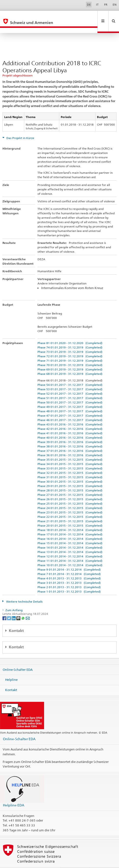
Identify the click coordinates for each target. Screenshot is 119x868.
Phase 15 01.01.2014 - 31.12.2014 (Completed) (70, 533)
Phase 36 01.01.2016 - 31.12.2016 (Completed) (70, 445)
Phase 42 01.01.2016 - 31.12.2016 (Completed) (70, 418)
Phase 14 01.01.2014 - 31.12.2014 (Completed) (70, 537)
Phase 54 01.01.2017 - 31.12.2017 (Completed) (70, 374)
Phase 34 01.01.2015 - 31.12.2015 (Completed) (70, 453)
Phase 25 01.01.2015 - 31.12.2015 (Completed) (70, 493)
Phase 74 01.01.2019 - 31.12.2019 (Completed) (70, 337)
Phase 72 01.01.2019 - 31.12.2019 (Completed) (70, 346)
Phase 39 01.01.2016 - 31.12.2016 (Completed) (70, 431)
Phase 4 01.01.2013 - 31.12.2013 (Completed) (69, 568)
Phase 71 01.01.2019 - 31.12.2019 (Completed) (70, 350)
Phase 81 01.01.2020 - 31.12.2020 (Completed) (70, 332)
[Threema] (19, 607)
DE (89, 5)
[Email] (28, 607)
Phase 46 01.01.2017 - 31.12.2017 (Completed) (70, 409)
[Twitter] (9, 607)
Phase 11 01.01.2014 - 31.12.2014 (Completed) (70, 550)
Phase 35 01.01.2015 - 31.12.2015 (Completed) (70, 449)
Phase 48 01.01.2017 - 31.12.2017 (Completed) (70, 401)
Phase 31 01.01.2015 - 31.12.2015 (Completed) (70, 467)
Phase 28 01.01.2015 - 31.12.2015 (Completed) (70, 480)
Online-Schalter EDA (18, 659)
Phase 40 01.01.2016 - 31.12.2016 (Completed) (70, 427)
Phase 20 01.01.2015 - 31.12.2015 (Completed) (70, 515)
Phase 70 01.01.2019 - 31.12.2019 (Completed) (70, 354)
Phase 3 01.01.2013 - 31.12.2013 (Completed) (69, 572)
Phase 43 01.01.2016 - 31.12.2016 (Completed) (70, 414)
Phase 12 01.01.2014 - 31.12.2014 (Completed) (70, 546)
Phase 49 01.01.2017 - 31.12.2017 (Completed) (70, 396)
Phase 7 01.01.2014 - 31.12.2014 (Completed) (69, 563)
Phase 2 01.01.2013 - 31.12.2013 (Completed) (69, 577)
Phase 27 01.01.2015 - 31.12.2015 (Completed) (70, 484)
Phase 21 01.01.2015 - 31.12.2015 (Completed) (70, 511)
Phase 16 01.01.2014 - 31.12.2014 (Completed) (70, 528)
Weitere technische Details (24, 591)
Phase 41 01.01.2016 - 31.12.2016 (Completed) (70, 423)
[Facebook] (5, 607)
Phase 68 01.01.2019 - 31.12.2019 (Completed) (70, 363)
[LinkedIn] (14, 607)
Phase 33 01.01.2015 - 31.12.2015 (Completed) (70, 458)
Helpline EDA (14, 795)
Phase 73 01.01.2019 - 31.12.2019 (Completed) (70, 341)
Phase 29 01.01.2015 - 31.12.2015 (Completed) (70, 475)
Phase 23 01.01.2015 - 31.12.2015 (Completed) (70, 502)
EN (115, 5)
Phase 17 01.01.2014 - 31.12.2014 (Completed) (70, 524)
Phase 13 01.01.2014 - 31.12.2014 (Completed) (70, 541)
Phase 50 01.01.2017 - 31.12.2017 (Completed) (70, 392)
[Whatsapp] (23, 607)
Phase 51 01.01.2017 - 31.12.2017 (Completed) (70, 387)
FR (106, 5)
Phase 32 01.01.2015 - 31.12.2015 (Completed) (70, 462)
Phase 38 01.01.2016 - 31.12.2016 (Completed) (70, 436)
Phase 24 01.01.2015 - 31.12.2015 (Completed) (70, 497)
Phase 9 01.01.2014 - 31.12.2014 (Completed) (69, 559)
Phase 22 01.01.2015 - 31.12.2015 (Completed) (70, 506)
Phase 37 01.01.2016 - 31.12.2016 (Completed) (70, 440)
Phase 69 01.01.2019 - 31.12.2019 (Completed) (70, 359)
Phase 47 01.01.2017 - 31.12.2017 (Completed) (70, 405)
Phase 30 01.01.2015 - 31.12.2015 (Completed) (70, 471)
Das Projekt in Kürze (20, 127)
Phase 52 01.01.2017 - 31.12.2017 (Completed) (70, 383)
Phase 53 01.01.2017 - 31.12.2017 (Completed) (70, 379)
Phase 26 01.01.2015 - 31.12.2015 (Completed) (70, 489)
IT (97, 5)
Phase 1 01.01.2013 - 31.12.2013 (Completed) (69, 581)
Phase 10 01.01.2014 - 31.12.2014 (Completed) (70, 555)
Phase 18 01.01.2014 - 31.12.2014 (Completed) (70, 519)
